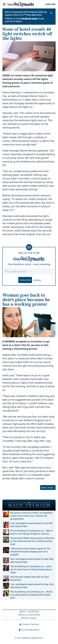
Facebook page (29, 18)
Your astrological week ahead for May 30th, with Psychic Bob (32, 560)
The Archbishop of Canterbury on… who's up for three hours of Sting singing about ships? (31, 569)
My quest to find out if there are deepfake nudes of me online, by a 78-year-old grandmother (31, 516)
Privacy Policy (29, 618)
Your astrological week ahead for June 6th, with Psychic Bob (32, 525)
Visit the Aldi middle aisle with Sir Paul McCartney (30, 578)
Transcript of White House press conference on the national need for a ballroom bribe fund (32, 541)
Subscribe (25, 280)
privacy (37, 280)
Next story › (48, 488)
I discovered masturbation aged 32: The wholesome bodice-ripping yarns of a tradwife (30, 552)
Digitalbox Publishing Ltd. (32, 638)
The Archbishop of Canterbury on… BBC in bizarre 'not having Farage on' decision (31, 532)
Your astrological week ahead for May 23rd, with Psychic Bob (32, 586)
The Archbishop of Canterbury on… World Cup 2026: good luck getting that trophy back (31, 595)
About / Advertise (29, 612)
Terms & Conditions (29, 615)
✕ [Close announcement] (51, 13)
